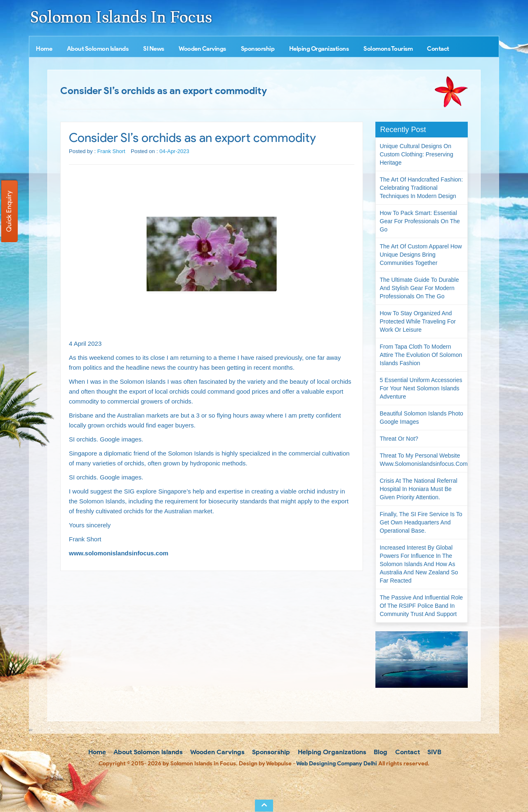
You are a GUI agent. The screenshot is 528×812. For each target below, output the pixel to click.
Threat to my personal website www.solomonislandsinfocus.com (424, 460)
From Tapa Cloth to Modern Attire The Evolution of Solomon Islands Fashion (421, 355)
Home (44, 49)
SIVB (434, 752)
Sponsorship (258, 49)
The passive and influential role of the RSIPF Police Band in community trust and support (422, 606)
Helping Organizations (319, 49)
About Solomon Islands (98, 49)
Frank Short (111, 151)
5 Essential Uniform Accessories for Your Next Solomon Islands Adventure (421, 388)
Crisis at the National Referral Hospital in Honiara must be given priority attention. (419, 489)
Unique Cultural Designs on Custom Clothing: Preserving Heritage (417, 154)
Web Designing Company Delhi (337, 764)
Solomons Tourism (388, 49)
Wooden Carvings (202, 49)
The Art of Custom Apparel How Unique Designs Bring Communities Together (421, 255)
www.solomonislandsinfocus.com (119, 553)
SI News (154, 49)
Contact (438, 49)
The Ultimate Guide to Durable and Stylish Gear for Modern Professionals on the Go (420, 288)
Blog (380, 752)
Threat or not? (399, 439)
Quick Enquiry (9, 211)
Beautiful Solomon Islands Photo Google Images (422, 418)
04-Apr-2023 (174, 151)
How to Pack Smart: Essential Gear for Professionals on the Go (420, 221)
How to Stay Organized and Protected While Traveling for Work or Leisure (418, 321)
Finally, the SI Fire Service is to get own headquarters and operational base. (421, 522)
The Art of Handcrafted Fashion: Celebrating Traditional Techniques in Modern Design (422, 188)
